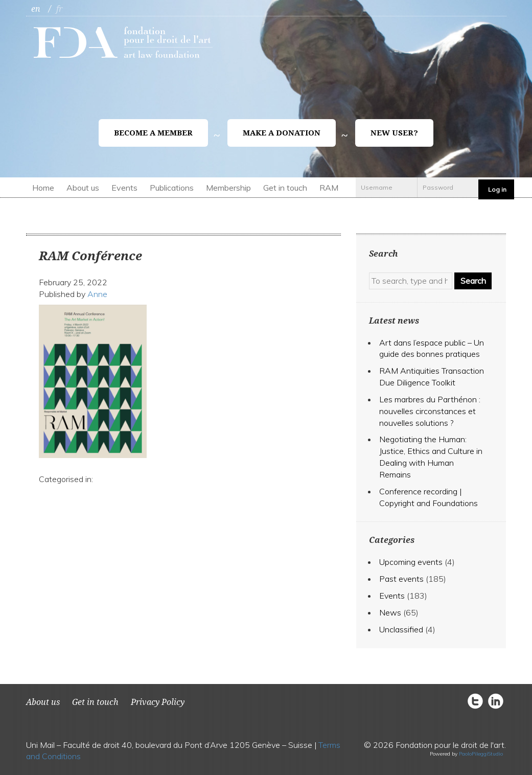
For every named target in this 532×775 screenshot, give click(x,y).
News (390, 612)
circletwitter (478, 701)
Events (124, 188)
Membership (228, 188)
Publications (172, 188)
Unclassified (401, 629)
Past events (401, 579)
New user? (394, 133)
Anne (97, 294)
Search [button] (473, 281)
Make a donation (282, 133)
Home (43, 188)
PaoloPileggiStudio (481, 754)
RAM (329, 188)
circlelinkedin (496, 701)
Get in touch (285, 188)
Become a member (153, 133)
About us (83, 188)
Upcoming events (411, 562)
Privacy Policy (158, 702)
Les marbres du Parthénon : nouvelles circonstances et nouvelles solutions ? (430, 411)
